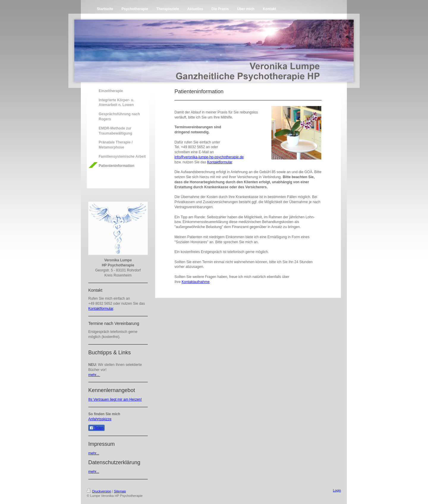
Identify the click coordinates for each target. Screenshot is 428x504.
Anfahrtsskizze (100, 419)
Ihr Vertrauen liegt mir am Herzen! (115, 399)
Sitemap (120, 491)
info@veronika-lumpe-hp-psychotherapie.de (209, 157)
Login (337, 490)
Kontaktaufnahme (196, 282)
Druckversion (99, 491)
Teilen (96, 428)
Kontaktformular (101, 309)
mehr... (94, 375)
